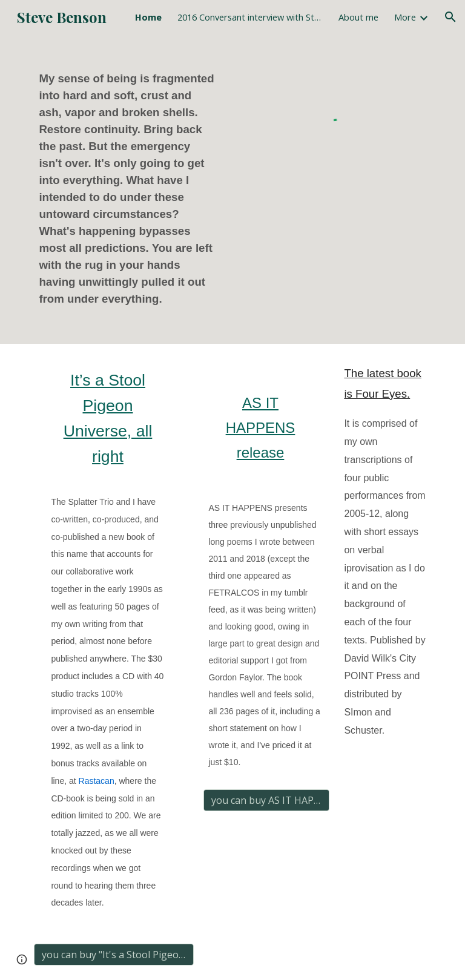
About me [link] (358, 17)
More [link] (405, 17)
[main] (130, 189)
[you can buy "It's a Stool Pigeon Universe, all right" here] (114, 955)
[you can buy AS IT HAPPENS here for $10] (266, 800)
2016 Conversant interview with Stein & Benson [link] (250, 17)
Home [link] (148, 17)
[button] (450, 17)
